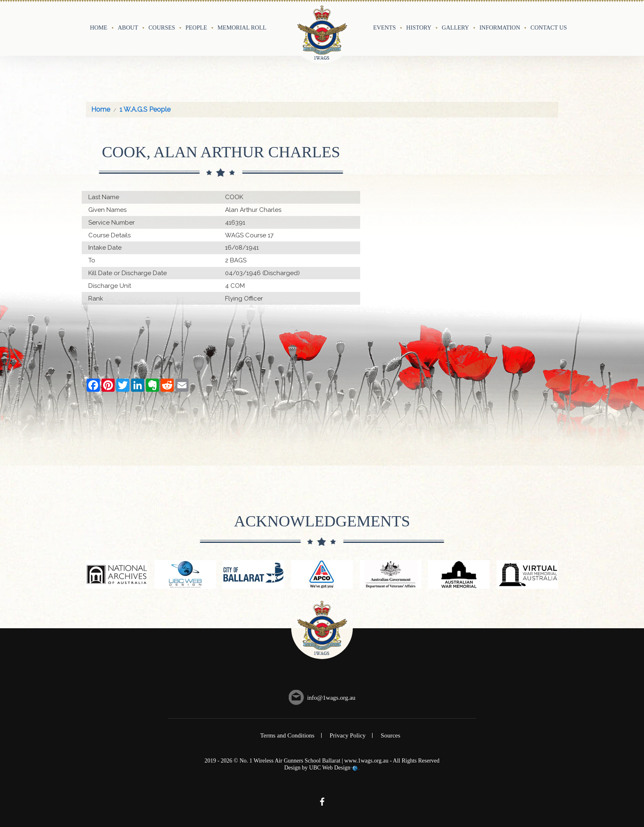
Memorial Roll (242, 28)
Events (385, 28)
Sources (391, 735)
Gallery (455, 28)
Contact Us (549, 28)
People (197, 28)
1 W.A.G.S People (145, 109)
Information (500, 28)
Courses (162, 28)
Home (99, 28)
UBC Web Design (330, 768)
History (419, 28)
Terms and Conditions (287, 735)
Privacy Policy (347, 735)
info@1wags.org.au (331, 698)
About (128, 28)
